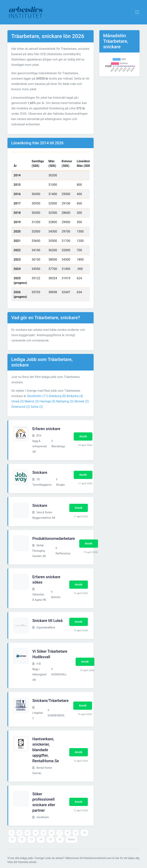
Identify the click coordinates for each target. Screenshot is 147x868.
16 (60, 839)
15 (50, 839)
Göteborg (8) (57, 396)
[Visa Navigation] (137, 12)
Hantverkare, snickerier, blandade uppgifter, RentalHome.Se (46, 750)
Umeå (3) (18, 401)
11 (12, 839)
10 (84, 833)
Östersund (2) (21, 407)
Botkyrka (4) (75, 396)
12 (22, 839)
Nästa (71, 839)
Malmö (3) (32, 401)
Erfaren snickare (46, 429)
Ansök (83, 436)
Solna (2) (37, 407)
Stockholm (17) (37, 396)
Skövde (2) (82, 401)
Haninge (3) (47, 401)
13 (31, 839)
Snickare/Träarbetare (50, 701)
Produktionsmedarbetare (54, 539)
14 (41, 839)
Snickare (40, 472)
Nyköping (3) (65, 401)
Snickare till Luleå (47, 621)
